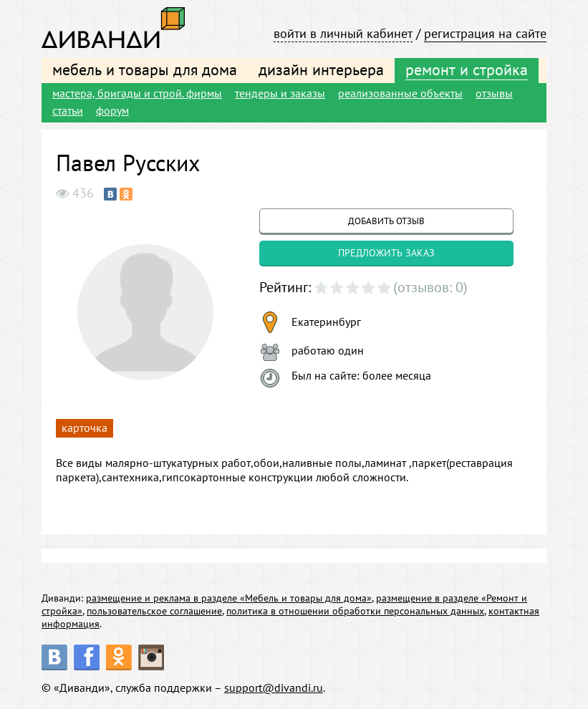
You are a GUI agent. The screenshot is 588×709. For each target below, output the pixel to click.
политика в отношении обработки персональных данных (355, 611)
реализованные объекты (400, 93)
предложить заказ (386, 253)
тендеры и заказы (280, 93)
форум (112, 110)
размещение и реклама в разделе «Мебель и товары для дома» (229, 598)
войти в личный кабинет (343, 33)
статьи (68, 110)
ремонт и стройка (467, 69)
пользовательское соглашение (154, 611)
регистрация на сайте (485, 33)
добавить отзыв (386, 221)
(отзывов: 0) (430, 287)
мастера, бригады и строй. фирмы (137, 93)
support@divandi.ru (274, 688)
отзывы (494, 93)
